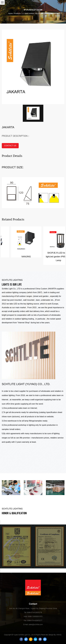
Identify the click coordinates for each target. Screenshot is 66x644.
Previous (0, 522)
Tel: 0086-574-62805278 (33, 612)
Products (17, 13)
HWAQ (59, 635)
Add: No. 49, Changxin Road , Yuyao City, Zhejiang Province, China (33, 608)
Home (10, 13)
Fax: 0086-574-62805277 (33, 620)
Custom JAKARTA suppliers (52, 289)
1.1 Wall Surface (28, 13)
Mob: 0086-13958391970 (33, 616)
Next (0, 571)
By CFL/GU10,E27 (30, 10)
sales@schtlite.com (33, 624)
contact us (10, 146)
